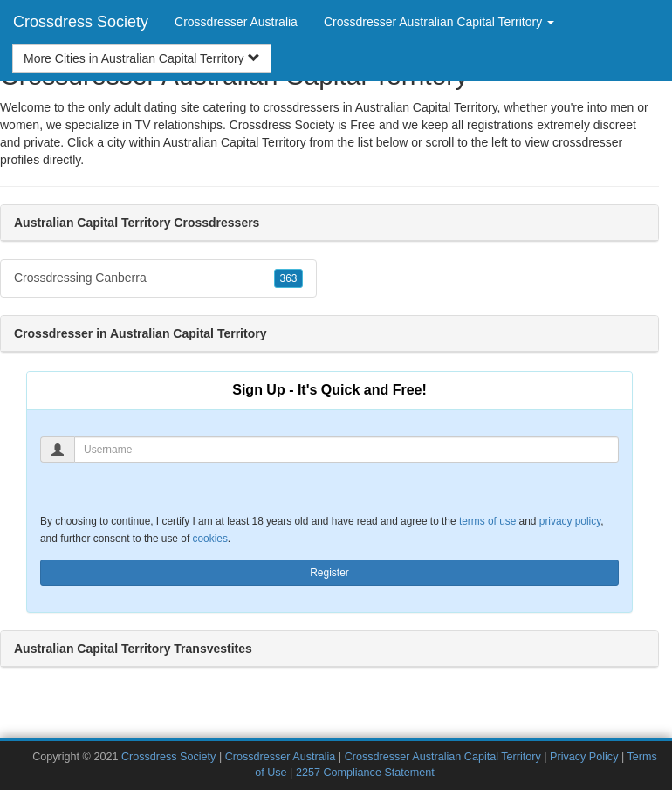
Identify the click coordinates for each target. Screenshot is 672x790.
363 (288, 278)
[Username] (346, 450)
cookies (210, 539)
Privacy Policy (584, 757)
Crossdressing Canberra (158, 278)
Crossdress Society (81, 22)
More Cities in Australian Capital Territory (142, 58)
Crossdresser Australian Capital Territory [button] (439, 22)
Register (329, 573)
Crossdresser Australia (236, 22)
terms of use (487, 521)
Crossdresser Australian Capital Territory (443, 757)
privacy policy (570, 521)
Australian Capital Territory (235, 142)
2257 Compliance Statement (365, 773)
